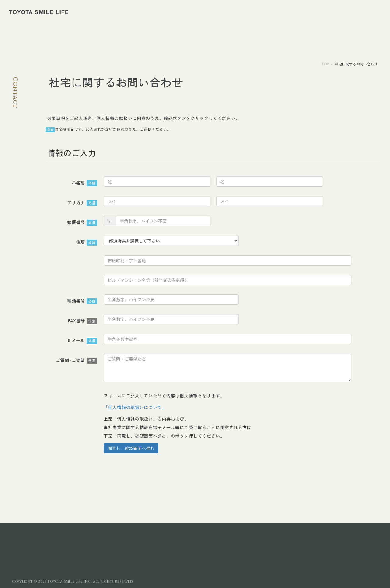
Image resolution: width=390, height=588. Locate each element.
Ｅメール (82, 341)
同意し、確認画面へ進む (131, 448)
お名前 (85, 183)
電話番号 (82, 301)
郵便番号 (82, 222)
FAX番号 (83, 321)
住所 (87, 242)
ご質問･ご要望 (77, 360)
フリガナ (82, 203)
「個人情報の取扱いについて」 (135, 407)
